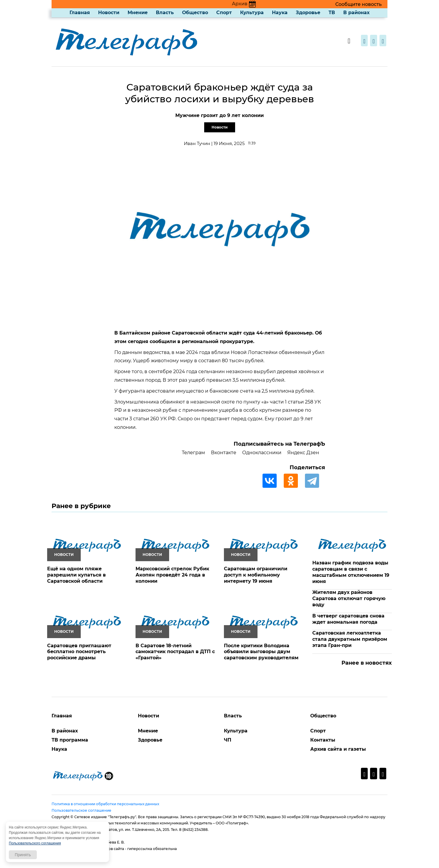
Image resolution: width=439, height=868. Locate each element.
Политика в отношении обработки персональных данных (105, 804)
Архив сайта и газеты (338, 749)
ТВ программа (70, 740)
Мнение (138, 13)
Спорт (224, 13)
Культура (252, 13)
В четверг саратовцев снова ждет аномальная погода (348, 619)
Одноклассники (262, 453)
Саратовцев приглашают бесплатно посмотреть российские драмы (79, 652)
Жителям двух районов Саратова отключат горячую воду (349, 598)
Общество (195, 13)
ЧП (228, 740)
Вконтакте (224, 453)
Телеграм (193, 453)
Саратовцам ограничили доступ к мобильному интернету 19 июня (256, 575)
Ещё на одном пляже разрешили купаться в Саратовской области (76, 575)
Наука (280, 13)
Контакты (323, 740)
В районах (356, 13)
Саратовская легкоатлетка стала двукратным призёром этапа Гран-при (350, 639)
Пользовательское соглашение (81, 810)
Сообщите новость (358, 4)
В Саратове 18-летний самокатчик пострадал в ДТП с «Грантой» (175, 652)
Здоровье (308, 13)
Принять (23, 855)
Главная (80, 13)
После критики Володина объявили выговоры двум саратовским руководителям (261, 652)
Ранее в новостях (367, 663)
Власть (165, 13)
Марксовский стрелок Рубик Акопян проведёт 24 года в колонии (172, 575)
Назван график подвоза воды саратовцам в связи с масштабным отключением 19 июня (351, 572)
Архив (244, 4)
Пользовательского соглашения (35, 843)
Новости (109, 13)
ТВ (332, 13)
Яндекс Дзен (303, 453)
